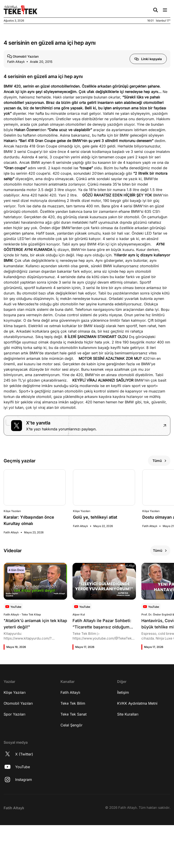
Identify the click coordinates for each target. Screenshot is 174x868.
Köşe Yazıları (15, 739)
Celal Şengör (71, 772)
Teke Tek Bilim (73, 750)
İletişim (123, 739)
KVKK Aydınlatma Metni (137, 750)
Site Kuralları (128, 761)
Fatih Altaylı (70, 739)
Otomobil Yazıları (18, 750)
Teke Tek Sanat (74, 761)
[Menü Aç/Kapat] (165, 10)
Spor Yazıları (14, 761)
